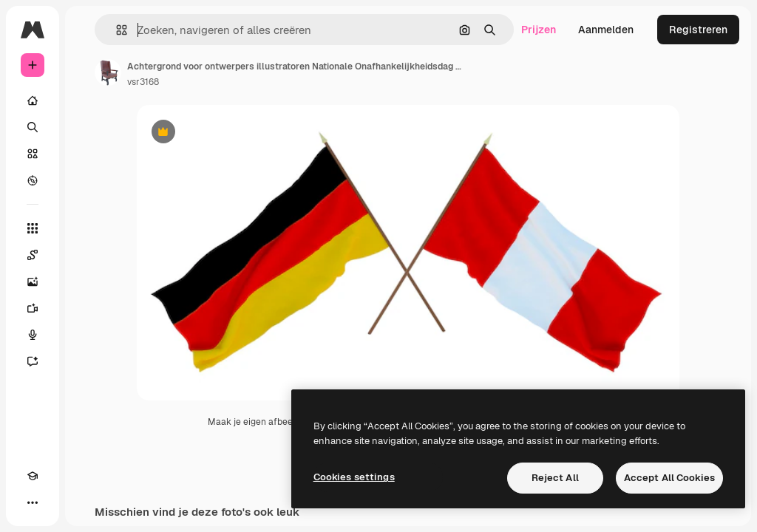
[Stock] (33, 154)
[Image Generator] (33, 282)
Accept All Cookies (669, 478)
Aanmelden (606, 30)
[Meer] (33, 502)
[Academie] (33, 476)
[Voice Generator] (33, 335)
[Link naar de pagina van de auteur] (108, 72)
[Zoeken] (33, 127)
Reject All (555, 478)
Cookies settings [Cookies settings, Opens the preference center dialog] (354, 477)
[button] (116, 30)
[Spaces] (33, 255)
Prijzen (539, 30)
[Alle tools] (33, 228)
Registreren (698, 30)
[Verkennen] (33, 180)
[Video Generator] (33, 308)
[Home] (33, 100)
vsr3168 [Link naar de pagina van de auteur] (143, 82)
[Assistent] (33, 361)
